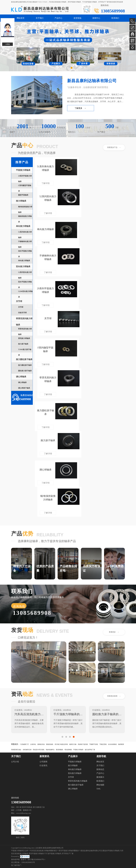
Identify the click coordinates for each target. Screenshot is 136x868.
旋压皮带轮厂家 (90, 750)
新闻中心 (96, 18)
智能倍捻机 (50, 744)
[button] (65, 68)
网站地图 (100, 785)
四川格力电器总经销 (61, 744)
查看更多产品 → (114, 147)
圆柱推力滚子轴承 (25, 371)
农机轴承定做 (27, 750)
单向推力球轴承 (23, 226)
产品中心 (58, 18)
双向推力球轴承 (23, 267)
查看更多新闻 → (114, 696)
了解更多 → (80, 108)
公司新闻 (43, 762)
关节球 (19, 301)
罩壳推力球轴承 (24, 338)
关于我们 (40, 18)
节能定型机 (103, 744)
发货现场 (77, 18)
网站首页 (21, 18)
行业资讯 (43, 766)
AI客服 (8, 44)
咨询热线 (19, 606)
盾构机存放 (41, 744)
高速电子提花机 (83, 744)
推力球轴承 (21, 201)
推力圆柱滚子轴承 (24, 359)
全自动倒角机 (112, 744)
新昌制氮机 (60, 750)
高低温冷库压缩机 (39, 750)
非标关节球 (22, 313)
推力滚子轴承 (23, 344)
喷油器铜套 (68, 750)
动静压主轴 (73, 744)
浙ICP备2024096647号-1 (36, 859)
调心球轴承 (21, 377)
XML (99, 789)
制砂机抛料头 (50, 750)
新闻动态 (100, 769)
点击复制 (39, 848)
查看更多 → (114, 632)
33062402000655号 (28, 862)
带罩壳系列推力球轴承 (78, 781)
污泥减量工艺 (24, 744)
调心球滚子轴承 (24, 388)
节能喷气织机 (94, 744)
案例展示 (100, 777)
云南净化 (33, 744)
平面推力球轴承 (42, 2)
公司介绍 (15, 762)
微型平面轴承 (23, 195)
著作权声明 (15, 859)
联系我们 (115, 18)
